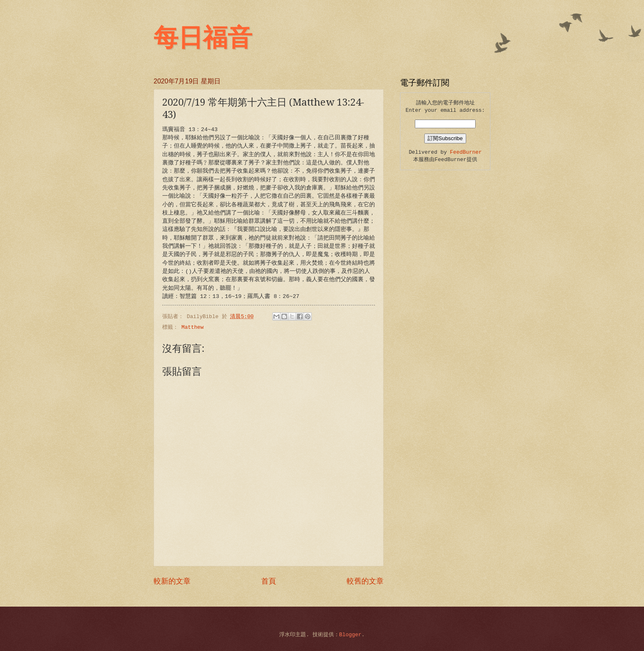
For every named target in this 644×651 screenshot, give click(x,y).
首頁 (269, 582)
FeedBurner (466, 152)
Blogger (350, 635)
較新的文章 (172, 582)
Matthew (193, 327)
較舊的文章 (365, 582)
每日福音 (203, 38)
